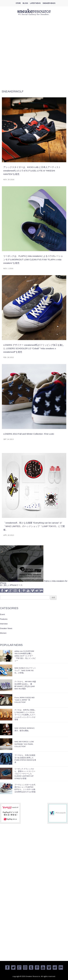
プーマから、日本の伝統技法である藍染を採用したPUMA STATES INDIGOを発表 (25, 759)
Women (3, 633)
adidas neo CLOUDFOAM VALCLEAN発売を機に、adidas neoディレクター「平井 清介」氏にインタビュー (25, 656)
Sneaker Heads (49, 3)
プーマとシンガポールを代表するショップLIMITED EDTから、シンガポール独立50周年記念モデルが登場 (25, 788)
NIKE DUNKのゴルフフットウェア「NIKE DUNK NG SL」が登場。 (25, 670)
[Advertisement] (34, 54)
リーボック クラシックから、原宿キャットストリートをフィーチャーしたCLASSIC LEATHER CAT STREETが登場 (25, 774)
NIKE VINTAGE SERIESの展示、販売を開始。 (25, 729)
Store (18, 3)
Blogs (25, 3)
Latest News (35, 3)
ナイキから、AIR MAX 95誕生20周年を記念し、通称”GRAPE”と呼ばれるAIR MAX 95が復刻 (25, 685)
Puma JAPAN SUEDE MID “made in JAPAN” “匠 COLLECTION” (25, 700)
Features (4, 619)
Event (2, 614)
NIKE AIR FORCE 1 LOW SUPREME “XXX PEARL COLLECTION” (24, 744)
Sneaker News (6, 628)
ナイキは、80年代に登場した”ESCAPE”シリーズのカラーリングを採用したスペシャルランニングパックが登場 (25, 715)
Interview (4, 624)
